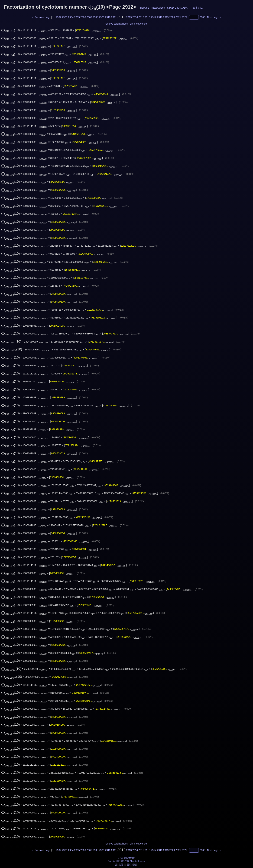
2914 (135, 17)
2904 (71, 17)
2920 (172, 17)
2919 (166, 17)
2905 (77, 17)
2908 (95, 17)
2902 (58, 17)
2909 (102, 17)
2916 (147, 17)
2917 (154, 17)
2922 (184, 17)
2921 (178, 17)
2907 (89, 17)
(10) (11, 30)
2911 (114, 17)
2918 (160, 17)
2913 (129, 17)
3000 (202, 17)
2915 (141, 17)
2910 (108, 17)
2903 (65, 17)
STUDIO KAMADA (177, 8)
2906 (83, 17)
